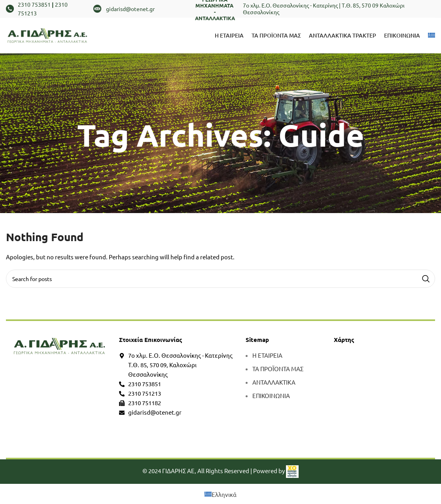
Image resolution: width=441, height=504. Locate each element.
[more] (60, 346)
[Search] (220, 279)
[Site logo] (47, 35)
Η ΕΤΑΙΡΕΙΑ (267, 355)
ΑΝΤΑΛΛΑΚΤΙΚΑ (274, 382)
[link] (292, 471)
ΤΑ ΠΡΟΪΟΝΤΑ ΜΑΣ (278, 369)
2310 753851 (34, 4)
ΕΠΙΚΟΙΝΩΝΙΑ (271, 395)
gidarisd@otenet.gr (130, 9)
